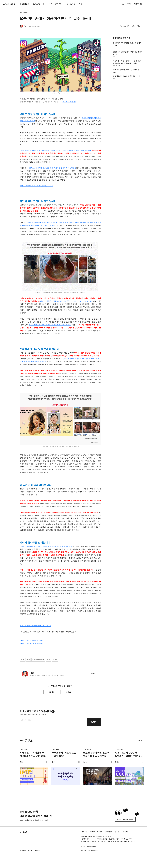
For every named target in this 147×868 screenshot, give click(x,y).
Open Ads (9, 4)
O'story (36, 4)
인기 (51, 4)
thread (30, 850)
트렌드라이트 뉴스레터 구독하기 (31, 641)
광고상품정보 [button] (70, 4)
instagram (23, 850)
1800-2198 (111, 841)
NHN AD (23, 832)
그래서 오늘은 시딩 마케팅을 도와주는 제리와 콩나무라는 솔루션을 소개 (46, 546)
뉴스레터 (117, 832)
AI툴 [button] (80, 4)
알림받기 (93, 674)
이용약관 (83, 847)
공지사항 (92, 832)
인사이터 (59, 4)
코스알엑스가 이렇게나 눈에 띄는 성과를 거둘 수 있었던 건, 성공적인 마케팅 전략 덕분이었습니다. (55, 150)
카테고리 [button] (24, 4)
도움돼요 (52, 692)
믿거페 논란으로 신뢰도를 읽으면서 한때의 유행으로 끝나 (50, 325)
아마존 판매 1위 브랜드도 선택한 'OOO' (64, 754)
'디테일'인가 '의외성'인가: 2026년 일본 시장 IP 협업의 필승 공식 (33, 755)
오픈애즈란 (84, 832)
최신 (44, 4)
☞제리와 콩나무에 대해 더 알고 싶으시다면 (35, 626)
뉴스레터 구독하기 (125, 819)
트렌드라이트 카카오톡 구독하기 (31, 643)
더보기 (141, 741)
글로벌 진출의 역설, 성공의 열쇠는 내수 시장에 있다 (96, 754)
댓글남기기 (94, 722)
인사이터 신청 (138, 4)
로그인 (129, 4)
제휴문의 (100, 832)
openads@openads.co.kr (127, 841)
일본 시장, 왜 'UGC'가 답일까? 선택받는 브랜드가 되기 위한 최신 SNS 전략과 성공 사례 (128, 755)
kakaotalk (37, 850)
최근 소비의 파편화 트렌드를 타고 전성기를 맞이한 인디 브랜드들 (52, 168)
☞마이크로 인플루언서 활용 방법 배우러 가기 (36, 186)
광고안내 (125, 832)
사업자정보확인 (103, 839)
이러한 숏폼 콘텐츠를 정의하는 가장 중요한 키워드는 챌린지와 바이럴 (66, 301)
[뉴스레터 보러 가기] (70, 102)
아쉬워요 (69, 692)
